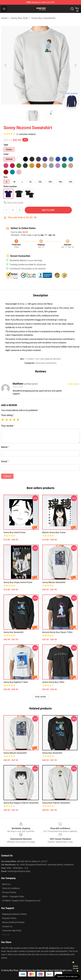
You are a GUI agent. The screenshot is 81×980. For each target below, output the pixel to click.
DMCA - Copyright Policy (13, 896)
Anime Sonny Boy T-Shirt (53, 682)
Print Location (10, 186)
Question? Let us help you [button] (67, 976)
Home (4, 18)
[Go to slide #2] (48, 116)
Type (6, 145)
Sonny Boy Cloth (19, 18)
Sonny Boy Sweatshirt (14, 632)
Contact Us (7, 926)
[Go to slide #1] (33, 116)
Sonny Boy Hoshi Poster (15, 532)
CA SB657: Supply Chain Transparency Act (21, 901)
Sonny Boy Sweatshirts (43, 18)
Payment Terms (9, 918)
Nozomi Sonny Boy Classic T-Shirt (57, 632)
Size (6, 177)
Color (6, 154)
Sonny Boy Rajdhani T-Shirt (16, 682)
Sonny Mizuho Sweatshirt (54, 582)
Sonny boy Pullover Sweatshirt (56, 803)
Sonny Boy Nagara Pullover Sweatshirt (21, 803)
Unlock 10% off (75, 967)
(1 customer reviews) (26, 134)
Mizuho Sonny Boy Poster (54, 532)
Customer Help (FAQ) (12, 931)
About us (6, 884)
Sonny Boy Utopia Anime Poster (18, 582)
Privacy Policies (9, 892)
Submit (7, 476)
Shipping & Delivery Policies (14, 914)
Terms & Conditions (11, 888)
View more (41, 697)
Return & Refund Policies (13, 922)
